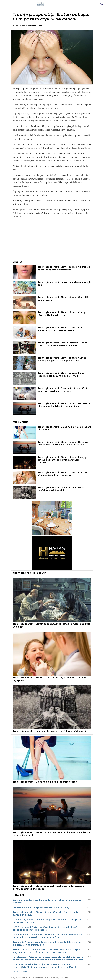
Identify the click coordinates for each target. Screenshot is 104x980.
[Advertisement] (52, 240)
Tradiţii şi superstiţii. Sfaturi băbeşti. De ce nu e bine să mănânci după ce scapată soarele (64, 405)
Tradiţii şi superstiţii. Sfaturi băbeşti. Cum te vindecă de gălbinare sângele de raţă (62, 359)
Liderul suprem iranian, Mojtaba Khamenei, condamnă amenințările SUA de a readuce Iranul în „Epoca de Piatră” (45, 966)
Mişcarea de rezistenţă (52, 4)
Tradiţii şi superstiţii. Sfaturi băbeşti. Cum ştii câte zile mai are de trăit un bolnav (51, 625)
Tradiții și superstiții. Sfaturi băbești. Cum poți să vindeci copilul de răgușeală (63, 474)
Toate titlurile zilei (20, 972)
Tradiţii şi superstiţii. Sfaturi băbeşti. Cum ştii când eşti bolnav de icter (62, 314)
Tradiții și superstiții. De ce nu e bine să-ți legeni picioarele (64, 428)
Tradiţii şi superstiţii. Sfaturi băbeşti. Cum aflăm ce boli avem (64, 299)
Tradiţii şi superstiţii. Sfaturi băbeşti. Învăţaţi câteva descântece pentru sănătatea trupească (62, 460)
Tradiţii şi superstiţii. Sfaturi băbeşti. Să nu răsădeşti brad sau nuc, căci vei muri (61, 374)
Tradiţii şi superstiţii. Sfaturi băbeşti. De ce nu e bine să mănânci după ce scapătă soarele (64, 443)
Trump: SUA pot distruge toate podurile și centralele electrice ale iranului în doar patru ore (47, 943)
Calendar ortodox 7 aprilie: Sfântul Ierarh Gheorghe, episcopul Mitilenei (47, 901)
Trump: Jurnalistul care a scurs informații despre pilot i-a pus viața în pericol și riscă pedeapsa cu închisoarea (47, 951)
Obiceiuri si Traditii (37, 573)
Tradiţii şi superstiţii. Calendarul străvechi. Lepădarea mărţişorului (61, 489)
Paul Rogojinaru (37, 25)
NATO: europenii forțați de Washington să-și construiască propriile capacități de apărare (45, 928)
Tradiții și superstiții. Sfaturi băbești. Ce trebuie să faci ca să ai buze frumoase (64, 268)
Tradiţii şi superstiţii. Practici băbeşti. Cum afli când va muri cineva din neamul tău (63, 344)
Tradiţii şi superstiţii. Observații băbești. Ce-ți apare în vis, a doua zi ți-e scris (63, 390)
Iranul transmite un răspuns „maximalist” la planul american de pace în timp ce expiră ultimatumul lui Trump (47, 936)
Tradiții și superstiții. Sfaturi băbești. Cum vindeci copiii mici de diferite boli (60, 329)
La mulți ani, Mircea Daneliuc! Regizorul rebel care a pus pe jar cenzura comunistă (47, 921)
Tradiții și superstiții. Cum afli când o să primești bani (64, 284)
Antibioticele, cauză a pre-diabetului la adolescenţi (41, 907)
